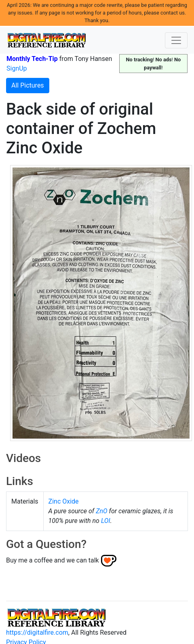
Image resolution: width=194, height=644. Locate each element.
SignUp (17, 68)
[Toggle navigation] (176, 40)
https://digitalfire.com (37, 632)
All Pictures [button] (28, 85)
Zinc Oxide (64, 501)
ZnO (102, 511)
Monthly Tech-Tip (32, 59)
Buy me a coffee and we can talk (53, 560)
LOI (106, 521)
